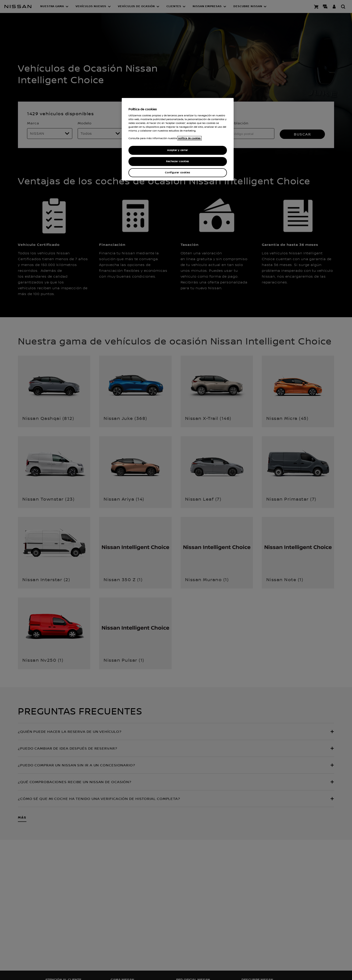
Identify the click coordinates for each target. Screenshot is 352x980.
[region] (178, 139)
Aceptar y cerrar (178, 150)
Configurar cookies (177, 173)
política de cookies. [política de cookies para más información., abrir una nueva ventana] (190, 138)
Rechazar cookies (178, 161)
